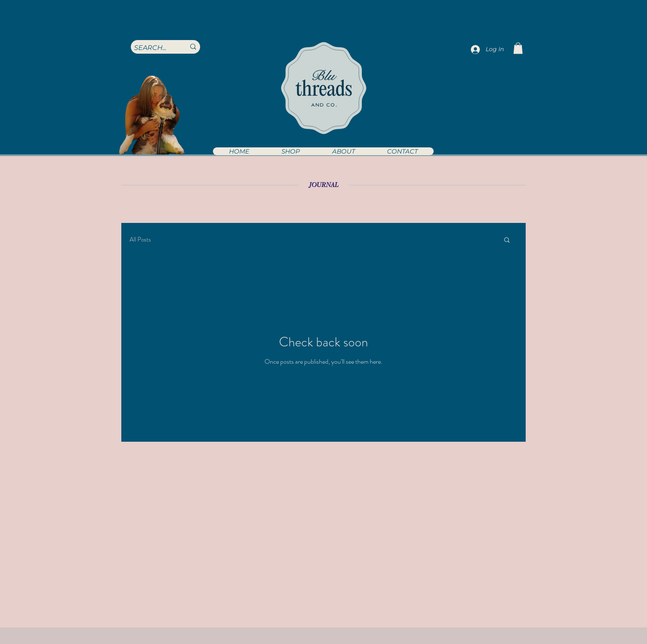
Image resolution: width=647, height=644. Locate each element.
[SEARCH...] (153, 48)
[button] (290, 151)
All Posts (140, 239)
